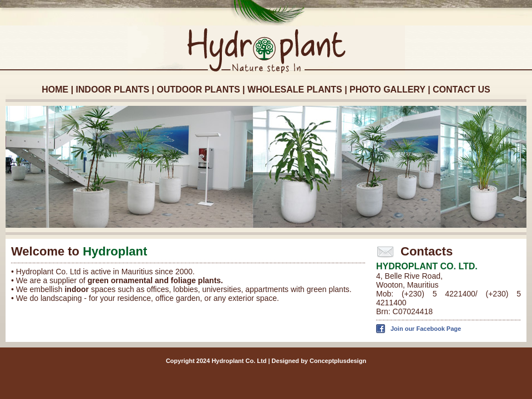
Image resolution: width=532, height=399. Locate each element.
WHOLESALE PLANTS (295, 89)
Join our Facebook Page (426, 329)
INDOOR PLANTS (113, 89)
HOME (55, 89)
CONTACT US (462, 89)
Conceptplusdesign (338, 361)
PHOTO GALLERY (387, 89)
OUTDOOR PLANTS (198, 89)
